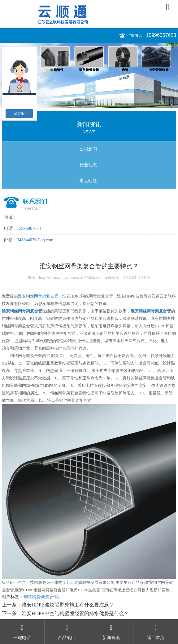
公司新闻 (88, 149)
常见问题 (88, 181)
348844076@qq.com (35, 240)
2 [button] (92, 100)
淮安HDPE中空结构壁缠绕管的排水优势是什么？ (75, 613)
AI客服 (19, 114)
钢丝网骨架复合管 (41, 597)
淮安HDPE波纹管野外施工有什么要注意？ (68, 605)
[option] (89, 75)
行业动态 (88, 165)
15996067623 (161, 35)
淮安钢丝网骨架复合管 (38, 296)
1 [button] (86, 100)
